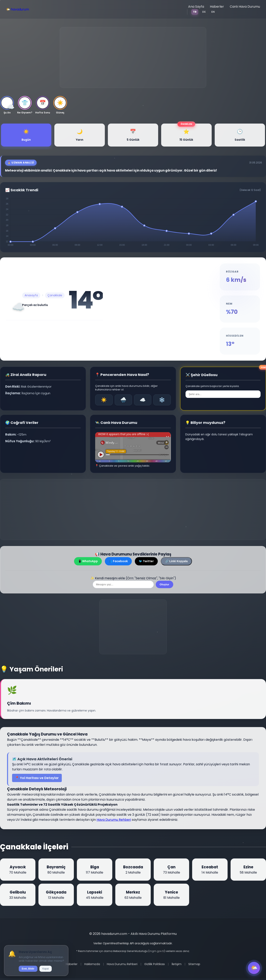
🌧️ (123, 400)
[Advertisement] (133, 57)
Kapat (46, 969)
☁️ (143, 400)
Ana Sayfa (196, 7)
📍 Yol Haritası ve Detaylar (37, 778)
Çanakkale (55, 295)
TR (195, 12)
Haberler (217, 7)
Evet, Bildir (28, 969)
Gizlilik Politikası (155, 964)
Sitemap (194, 964)
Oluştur (164, 584)
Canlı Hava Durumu (245, 7)
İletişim (177, 964)
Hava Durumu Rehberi (114, 820)
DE (204, 12)
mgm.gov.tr (157, 951)
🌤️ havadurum (18, 9)
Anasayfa (31, 295)
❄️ (162, 400)
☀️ (104, 400)
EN (213, 12)
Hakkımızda (92, 964)
